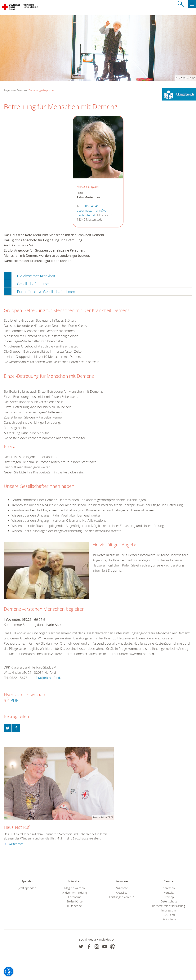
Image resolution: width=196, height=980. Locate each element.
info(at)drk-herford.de (49, 678)
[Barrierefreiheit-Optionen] (9, 971)
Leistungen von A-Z (122, 897)
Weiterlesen (16, 844)
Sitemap (169, 897)
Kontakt (169, 893)
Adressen (169, 888)
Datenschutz (169, 901)
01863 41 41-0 (92, 206)
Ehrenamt (74, 897)
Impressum (169, 910)
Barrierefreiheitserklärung (169, 906)
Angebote (122, 888)
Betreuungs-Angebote (41, 90)
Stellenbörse (75, 901)
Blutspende (74, 906)
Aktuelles (122, 893)
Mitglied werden (75, 888)
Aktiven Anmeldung (75, 893)
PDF (14, 700)
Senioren (22, 90)
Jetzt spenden (27, 888)
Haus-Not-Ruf (17, 827)
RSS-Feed (169, 915)
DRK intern (169, 919)
